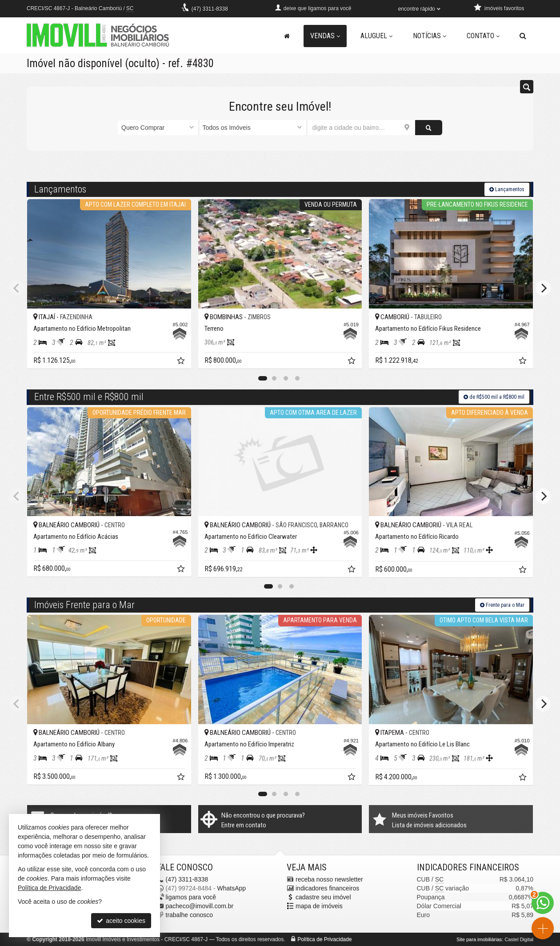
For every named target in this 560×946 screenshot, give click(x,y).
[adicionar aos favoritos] (182, 362)
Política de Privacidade (324, 939)
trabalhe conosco (190, 915)
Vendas (325, 36)
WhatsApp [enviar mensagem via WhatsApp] (231, 888)
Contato (483, 36)
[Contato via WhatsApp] (543, 903)
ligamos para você (191, 897)
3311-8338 (210, 9)
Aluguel (376, 36)
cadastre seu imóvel (323, 897)
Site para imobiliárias (479, 939)
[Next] (543, 288)
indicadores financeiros (327, 888)
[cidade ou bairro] (361, 128)
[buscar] (429, 128)
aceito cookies (121, 921)
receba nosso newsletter (329, 879)
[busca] (523, 36)
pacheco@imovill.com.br (200, 906)
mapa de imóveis (319, 906)
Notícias (430, 36)
